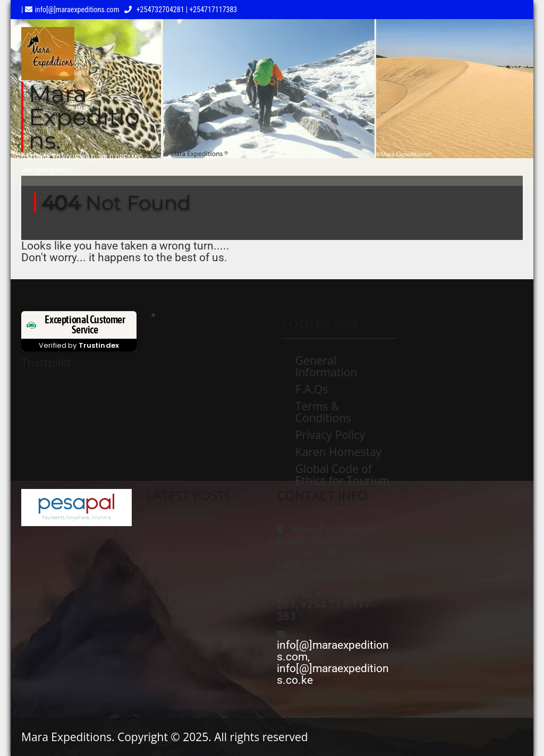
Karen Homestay (338, 452)
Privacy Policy (330, 435)
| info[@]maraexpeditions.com (70, 10)
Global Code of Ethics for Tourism (342, 475)
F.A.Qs (312, 389)
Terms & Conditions (323, 412)
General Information (326, 366)
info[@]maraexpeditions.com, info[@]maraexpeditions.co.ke (333, 663)
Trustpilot (46, 363)
